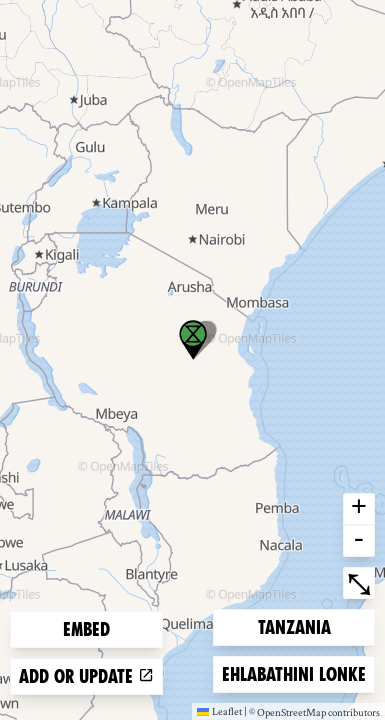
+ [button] (359, 509)
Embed (86, 629)
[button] (193, 340)
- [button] (359, 541)
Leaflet (219, 711)
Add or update (86, 676)
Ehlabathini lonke (293, 672)
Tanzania (294, 625)
